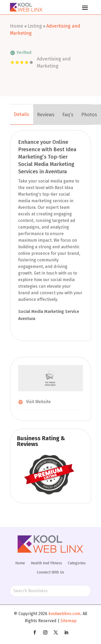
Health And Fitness (46, 563)
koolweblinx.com (64, 614)
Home (17, 26)
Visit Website (38, 402)
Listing (35, 26)
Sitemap (69, 621)
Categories (77, 563)
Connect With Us (50, 572)
